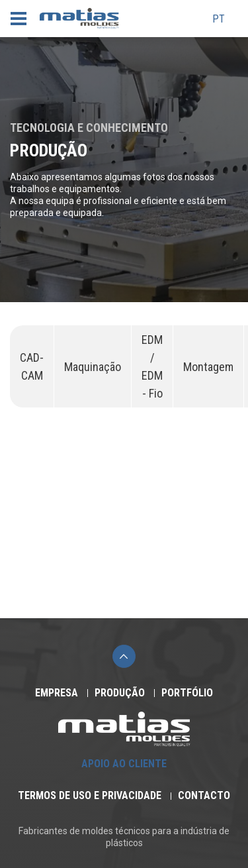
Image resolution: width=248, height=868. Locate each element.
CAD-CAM (32, 366)
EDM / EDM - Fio (152, 366)
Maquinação (93, 367)
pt (219, 19)
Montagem (208, 367)
